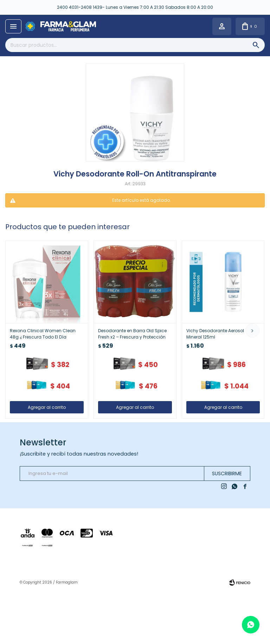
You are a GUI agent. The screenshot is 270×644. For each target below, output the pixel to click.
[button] (252, 330)
